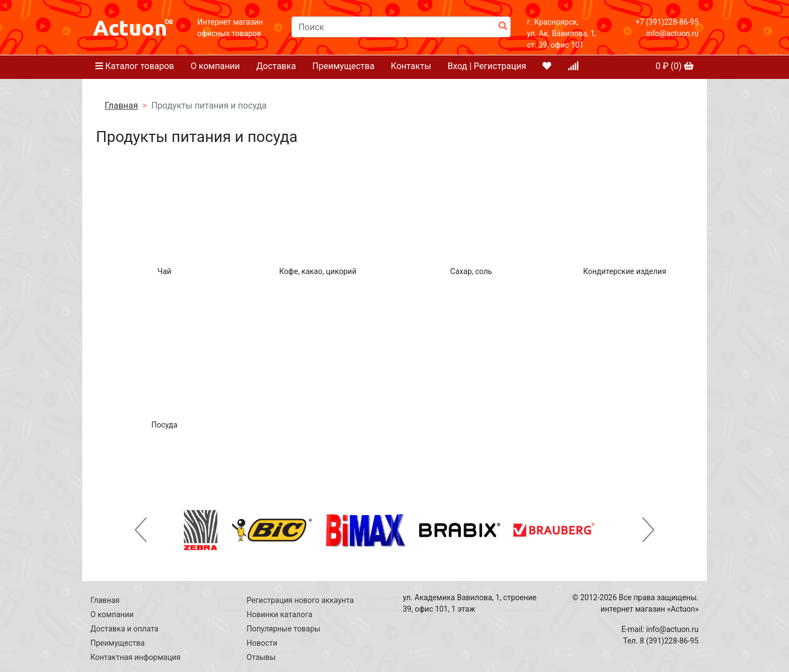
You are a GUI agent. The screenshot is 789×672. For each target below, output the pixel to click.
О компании (215, 66)
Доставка (276, 66)
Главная (121, 106)
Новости (262, 643)
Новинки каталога (279, 614)
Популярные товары (284, 629)
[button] (141, 530)
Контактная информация (135, 657)
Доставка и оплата (124, 629)
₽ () (674, 66)
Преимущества (343, 66)
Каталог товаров (135, 66)
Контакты (411, 66)
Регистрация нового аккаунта (300, 600)
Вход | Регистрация (487, 66)
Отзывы (261, 657)
